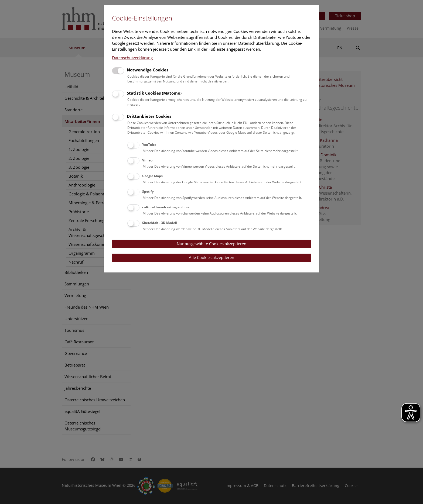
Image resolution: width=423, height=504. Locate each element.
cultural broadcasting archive (166, 207)
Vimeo (147, 160)
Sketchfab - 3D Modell (160, 223)
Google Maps (152, 176)
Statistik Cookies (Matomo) (154, 93)
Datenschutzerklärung (132, 58)
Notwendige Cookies (148, 70)
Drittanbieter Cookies (149, 116)
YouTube (149, 145)
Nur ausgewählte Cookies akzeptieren (211, 244)
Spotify (148, 191)
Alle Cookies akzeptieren (211, 257)
